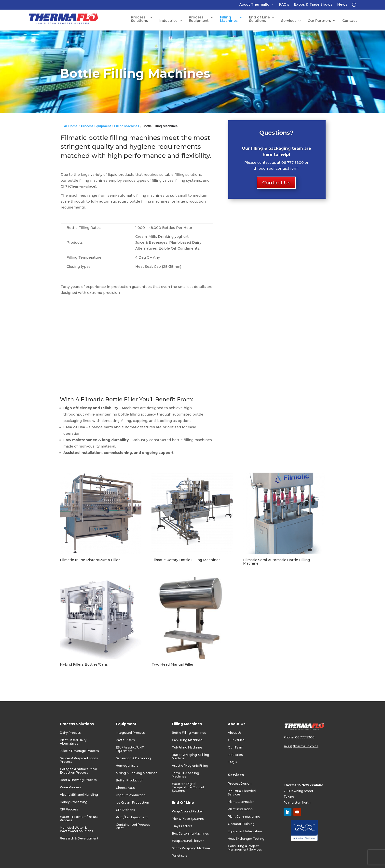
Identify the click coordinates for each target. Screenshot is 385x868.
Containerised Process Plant (133, 826)
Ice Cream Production (132, 803)
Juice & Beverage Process (79, 751)
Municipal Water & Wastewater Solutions (76, 829)
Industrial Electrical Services (242, 793)
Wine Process (70, 787)
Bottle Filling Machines (189, 733)
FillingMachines (229, 19)
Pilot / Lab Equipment (132, 817)
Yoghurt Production (131, 795)
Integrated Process (130, 733)
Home (71, 126)
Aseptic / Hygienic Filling (190, 766)
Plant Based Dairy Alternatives (73, 742)
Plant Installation (240, 809)
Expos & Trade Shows (313, 5)
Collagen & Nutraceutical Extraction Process (78, 771)
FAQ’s (284, 5)
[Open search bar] (355, 6)
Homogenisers (127, 766)
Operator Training (241, 824)
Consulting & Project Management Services (245, 848)
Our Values (236, 740)
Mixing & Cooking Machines (137, 773)
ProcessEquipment (199, 19)
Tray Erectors (182, 826)
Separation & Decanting (133, 758)
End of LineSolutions (259, 19)
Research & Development (79, 838)
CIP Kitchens (125, 810)
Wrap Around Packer (187, 811)
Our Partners (319, 21)
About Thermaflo (254, 5)
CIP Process (69, 809)
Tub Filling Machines (187, 748)
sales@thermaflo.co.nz (301, 746)
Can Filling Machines (187, 740)
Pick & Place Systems (188, 819)
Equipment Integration (245, 831)
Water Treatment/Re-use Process (79, 819)
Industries (168, 21)
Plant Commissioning (244, 817)
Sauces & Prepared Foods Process (79, 760)
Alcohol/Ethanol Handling (79, 795)
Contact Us (276, 183)
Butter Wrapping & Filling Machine (191, 757)
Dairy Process (70, 733)
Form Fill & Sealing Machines (186, 775)
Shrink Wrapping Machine (191, 848)
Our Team (236, 748)
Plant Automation (241, 802)
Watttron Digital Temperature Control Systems (188, 787)
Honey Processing (74, 802)
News (342, 5)
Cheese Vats (125, 788)
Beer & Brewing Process (78, 780)
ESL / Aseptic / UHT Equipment (130, 749)
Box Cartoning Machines (190, 834)
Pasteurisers (125, 740)
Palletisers (180, 856)
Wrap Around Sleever (188, 841)
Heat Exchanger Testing (246, 839)
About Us (235, 733)
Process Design (240, 784)
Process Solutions (139, 19)
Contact (350, 21)
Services (289, 21)
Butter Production (130, 780)
